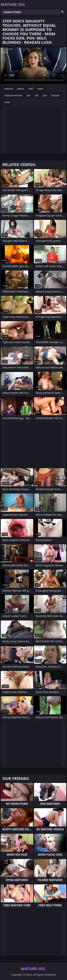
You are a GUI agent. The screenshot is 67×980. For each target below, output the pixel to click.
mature (9, 89)
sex (29, 95)
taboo (21, 89)
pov (45, 95)
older (7, 102)
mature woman (13, 95)
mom (40, 89)
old (37, 95)
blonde (55, 95)
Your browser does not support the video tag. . (33, 66)
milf (31, 89)
